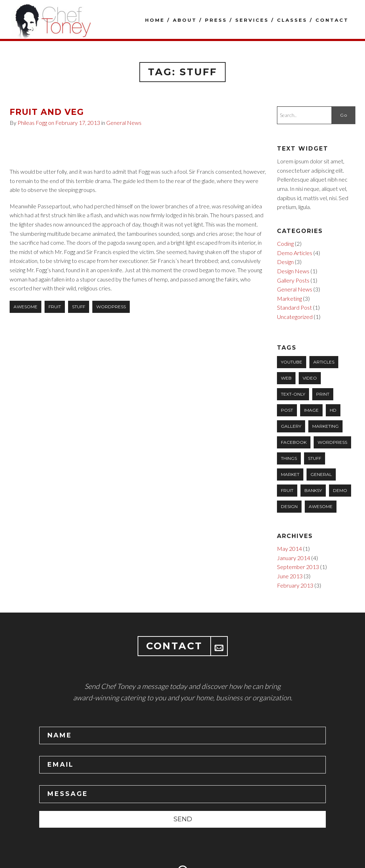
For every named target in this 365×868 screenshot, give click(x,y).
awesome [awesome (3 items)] (321, 506)
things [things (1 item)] (289, 458)
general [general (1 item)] (321, 474)
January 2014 (294, 558)
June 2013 (290, 576)
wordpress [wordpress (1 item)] (332, 442)
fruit (55, 307)
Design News (293, 271)
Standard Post (294, 307)
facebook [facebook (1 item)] (294, 442)
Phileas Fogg (32, 123)
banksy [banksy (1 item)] (313, 490)
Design (285, 262)
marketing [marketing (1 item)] (325, 426)
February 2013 (295, 585)
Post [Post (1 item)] (287, 410)
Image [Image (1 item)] (311, 410)
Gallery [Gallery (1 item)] (291, 426)
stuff (79, 307)
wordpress (111, 307)
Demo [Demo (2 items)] (340, 490)
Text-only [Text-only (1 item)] (293, 394)
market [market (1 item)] (290, 474)
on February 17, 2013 (75, 123)
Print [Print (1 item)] (323, 394)
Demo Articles (295, 253)
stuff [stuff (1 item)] (315, 458)
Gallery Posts (293, 280)
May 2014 (289, 549)
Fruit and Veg (47, 112)
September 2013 (298, 567)
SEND (183, 819)
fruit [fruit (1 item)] (287, 490)
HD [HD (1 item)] (333, 410)
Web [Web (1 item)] (286, 378)
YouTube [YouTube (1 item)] (292, 362)
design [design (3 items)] (289, 506)
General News (124, 123)
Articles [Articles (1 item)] (324, 362)
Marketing (289, 298)
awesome (25, 307)
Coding (285, 243)
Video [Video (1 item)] (310, 378)
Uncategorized (295, 317)
